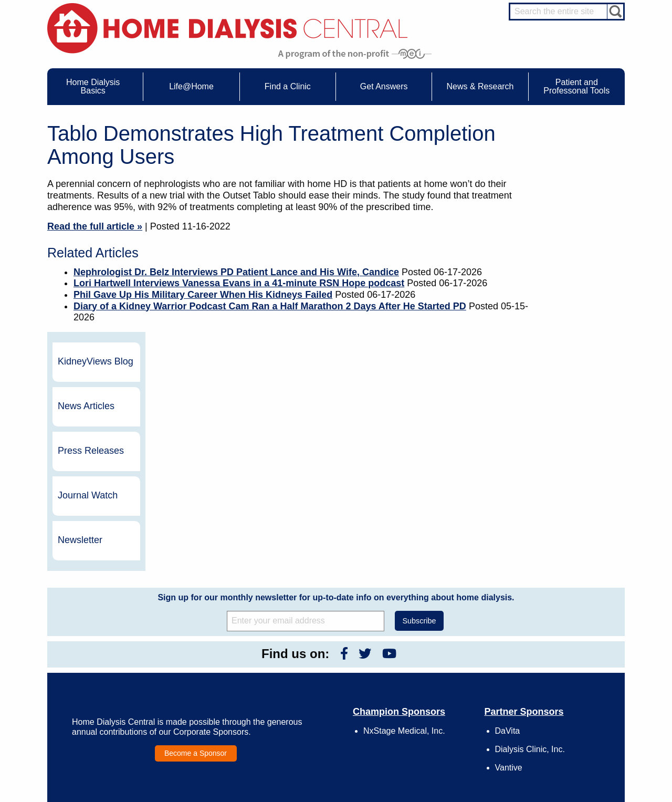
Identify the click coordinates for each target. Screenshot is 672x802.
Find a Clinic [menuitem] (288, 86)
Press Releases (572, 241)
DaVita (508, 521)
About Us (417, 632)
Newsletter (561, 330)
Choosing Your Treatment (224, 655)
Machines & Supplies (104, 684)
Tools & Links (94, 713)
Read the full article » (95, 226)
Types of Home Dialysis (108, 675)
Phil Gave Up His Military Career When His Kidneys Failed (203, 295)
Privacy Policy (435, 713)
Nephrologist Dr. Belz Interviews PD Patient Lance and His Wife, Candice (236, 272)
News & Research (320, 632)
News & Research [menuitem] (480, 86)
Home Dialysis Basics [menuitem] (93, 86)
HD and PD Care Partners (565, 713)
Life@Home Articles (216, 675)
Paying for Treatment (104, 704)
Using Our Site (436, 694)
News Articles (568, 196)
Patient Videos (209, 694)
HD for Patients (563, 726)
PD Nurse (555, 673)
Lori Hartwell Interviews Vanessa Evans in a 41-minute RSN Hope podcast (239, 283)
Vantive (509, 558)
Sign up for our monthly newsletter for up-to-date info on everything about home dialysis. (336, 387)
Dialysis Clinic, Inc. (530, 540)
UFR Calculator (97, 646)
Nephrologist (559, 663)
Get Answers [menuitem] (384, 86)
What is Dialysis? (99, 665)
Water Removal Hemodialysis (116, 655)
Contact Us (431, 646)
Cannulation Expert (568, 653)
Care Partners (208, 646)
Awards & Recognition (446, 655)
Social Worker (561, 692)
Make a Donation (439, 684)
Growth (426, 665)
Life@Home (195, 632)
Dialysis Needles (212, 665)
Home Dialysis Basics (102, 632)
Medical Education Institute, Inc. (367, 797)
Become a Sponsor (196, 544)
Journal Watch (569, 286)
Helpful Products (212, 704)
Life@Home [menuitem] (191, 86)
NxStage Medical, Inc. (404, 521)
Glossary (428, 723)
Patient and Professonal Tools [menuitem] (576, 86)
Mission (426, 704)
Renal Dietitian (562, 682)
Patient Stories (209, 684)
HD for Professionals (570, 736)
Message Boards (545, 632)
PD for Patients (563, 746)
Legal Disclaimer (439, 675)
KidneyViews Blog (566, 152)
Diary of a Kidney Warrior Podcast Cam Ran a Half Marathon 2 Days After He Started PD (270, 306)
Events (312, 646)
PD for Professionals (570, 755)
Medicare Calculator (103, 694)
